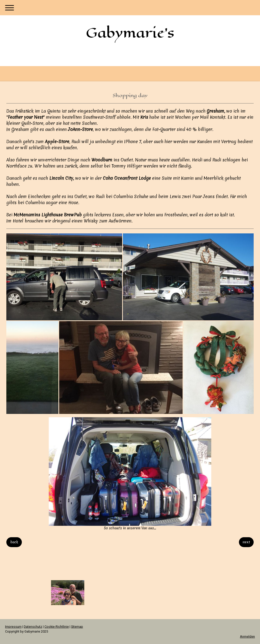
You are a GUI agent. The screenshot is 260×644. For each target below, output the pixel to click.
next (246, 542)
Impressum (13, 627)
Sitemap (77, 627)
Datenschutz (33, 627)
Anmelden (247, 636)
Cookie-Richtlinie (57, 627)
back (14, 542)
